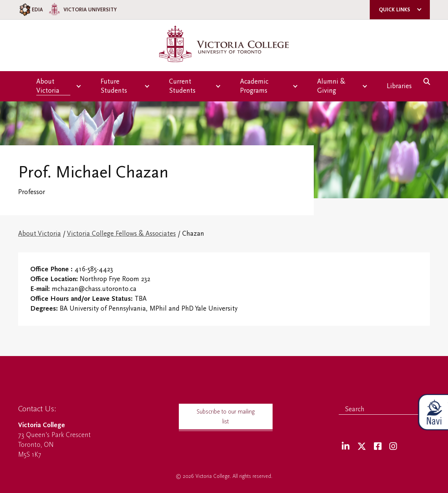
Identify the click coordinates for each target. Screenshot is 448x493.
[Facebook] (378, 447)
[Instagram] (393, 447)
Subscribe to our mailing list (226, 417)
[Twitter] (362, 447)
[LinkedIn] (346, 447)
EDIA (30, 10)
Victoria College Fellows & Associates (121, 234)
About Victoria (40, 234)
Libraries (399, 86)
